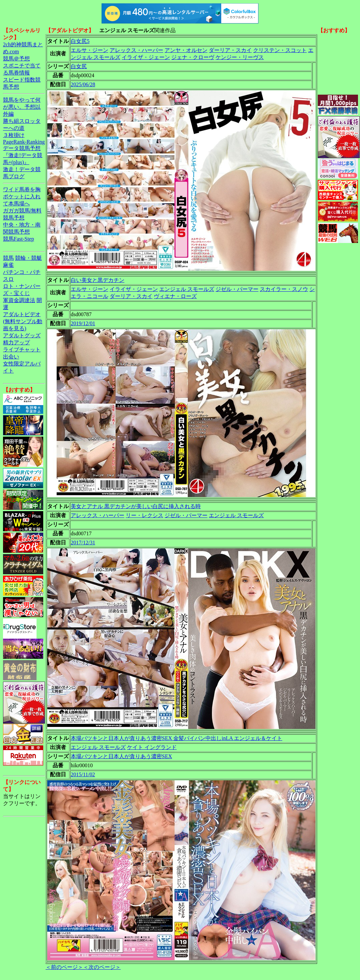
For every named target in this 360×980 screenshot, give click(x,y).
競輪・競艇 (28, 258)
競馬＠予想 (16, 59)
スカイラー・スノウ (284, 289)
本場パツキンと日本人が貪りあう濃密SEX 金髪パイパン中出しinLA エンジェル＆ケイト (176, 738)
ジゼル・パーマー (237, 289)
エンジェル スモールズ (187, 289)
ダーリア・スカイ (230, 50)
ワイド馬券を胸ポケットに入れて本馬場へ (22, 197)
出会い (11, 357)
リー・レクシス (144, 515)
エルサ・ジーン (89, 50)
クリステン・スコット (280, 50)
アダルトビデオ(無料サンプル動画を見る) (23, 321)
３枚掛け (14, 135)
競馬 (8, 258)
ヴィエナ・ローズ (175, 296)
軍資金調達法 (19, 300)
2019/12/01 (83, 323)
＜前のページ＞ (64, 967)
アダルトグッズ (22, 335)
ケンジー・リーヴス (240, 57)
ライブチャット (22, 350)
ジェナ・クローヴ (193, 57)
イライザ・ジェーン (146, 57)
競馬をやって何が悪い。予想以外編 (22, 107)
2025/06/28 (83, 84)
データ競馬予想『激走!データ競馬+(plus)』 (23, 155)
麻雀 (8, 265)
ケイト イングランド (152, 747)
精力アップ (16, 342)
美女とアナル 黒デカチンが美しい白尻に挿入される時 (136, 506)
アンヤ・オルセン (186, 50)
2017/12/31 (83, 543)
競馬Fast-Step (18, 239)
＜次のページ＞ (102, 967)
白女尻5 (80, 41)
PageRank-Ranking (24, 142)
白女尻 (79, 66)
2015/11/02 (83, 774)
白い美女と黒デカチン (98, 280)
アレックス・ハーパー (136, 50)
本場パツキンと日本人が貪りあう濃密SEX (121, 756)
